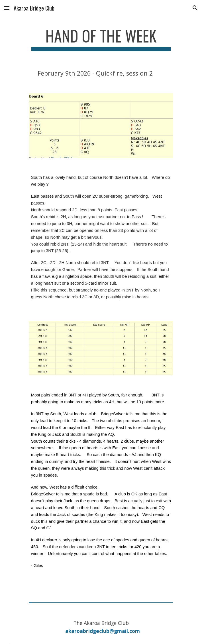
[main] (101, 39)
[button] (7, 8)
